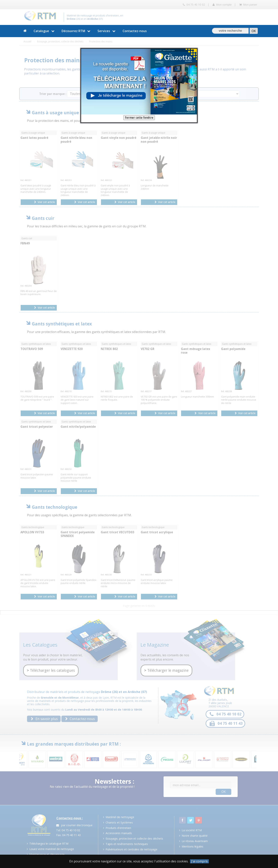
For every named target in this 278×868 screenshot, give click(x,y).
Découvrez (77, 31)
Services (107, 31)
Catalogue (44, 31)
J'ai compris (199, 861)
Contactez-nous (135, 31)
